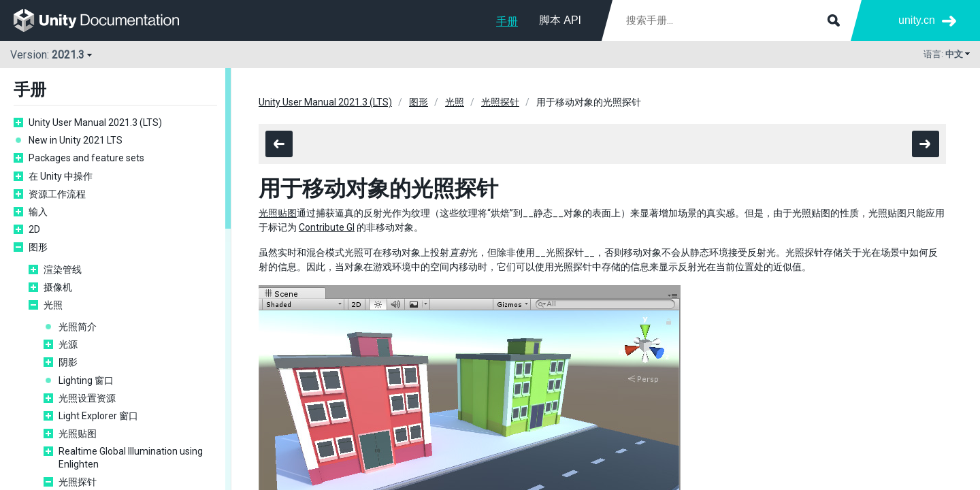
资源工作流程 (57, 194)
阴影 (68, 362)
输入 (38, 212)
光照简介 (78, 327)
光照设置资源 (87, 398)
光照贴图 (78, 434)
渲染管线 (63, 269)
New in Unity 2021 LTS (76, 140)
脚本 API (560, 20)
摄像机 (58, 287)
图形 (38, 247)
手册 (507, 21)
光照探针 (78, 482)
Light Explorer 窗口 (98, 416)
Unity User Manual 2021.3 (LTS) (95, 122)
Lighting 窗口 (86, 380)
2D (34, 229)
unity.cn (917, 20)
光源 (68, 344)
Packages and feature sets (86, 158)
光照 (53, 305)
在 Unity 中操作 (61, 176)
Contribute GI (327, 227)
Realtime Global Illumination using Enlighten (131, 457)
